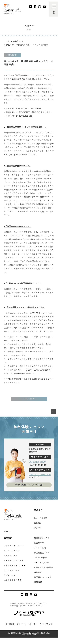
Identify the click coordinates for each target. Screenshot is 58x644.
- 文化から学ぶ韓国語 (44, 567)
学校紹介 (38, 510)
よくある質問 (40, 548)
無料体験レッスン (42, 538)
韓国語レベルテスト (43, 577)
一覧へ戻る (29, 399)
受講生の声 (39, 543)
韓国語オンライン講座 (14, 561)
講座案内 (8, 538)
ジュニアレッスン (12, 570)
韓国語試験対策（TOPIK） (16, 565)
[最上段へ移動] (53, 411)
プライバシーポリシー (27, 624)
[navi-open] (54, 9)
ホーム (6, 41)
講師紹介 (38, 523)
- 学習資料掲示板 (42, 563)
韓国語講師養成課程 (13, 580)
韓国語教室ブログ (42, 553)
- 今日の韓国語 (41, 558)
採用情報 (38, 582)
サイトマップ (46, 624)
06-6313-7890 (37, 462)
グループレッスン (12, 551)
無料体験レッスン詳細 (29, 485)
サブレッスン (10, 575)
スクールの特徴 (41, 518)
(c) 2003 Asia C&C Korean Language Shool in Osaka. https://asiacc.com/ (29, 634)
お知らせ (17, 41)
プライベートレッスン (14, 546)
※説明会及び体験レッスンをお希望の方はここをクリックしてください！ (29, 381)
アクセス (38, 528)
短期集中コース (11, 556)
